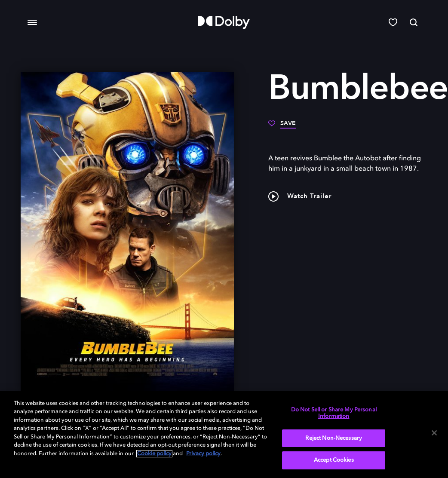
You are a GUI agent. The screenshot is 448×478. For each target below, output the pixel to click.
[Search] (414, 22)
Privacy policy (203, 454)
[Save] (282, 126)
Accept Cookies (334, 460)
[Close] (434, 433)
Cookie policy (154, 454)
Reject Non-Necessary (334, 438)
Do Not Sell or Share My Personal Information (334, 413)
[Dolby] (224, 22)
